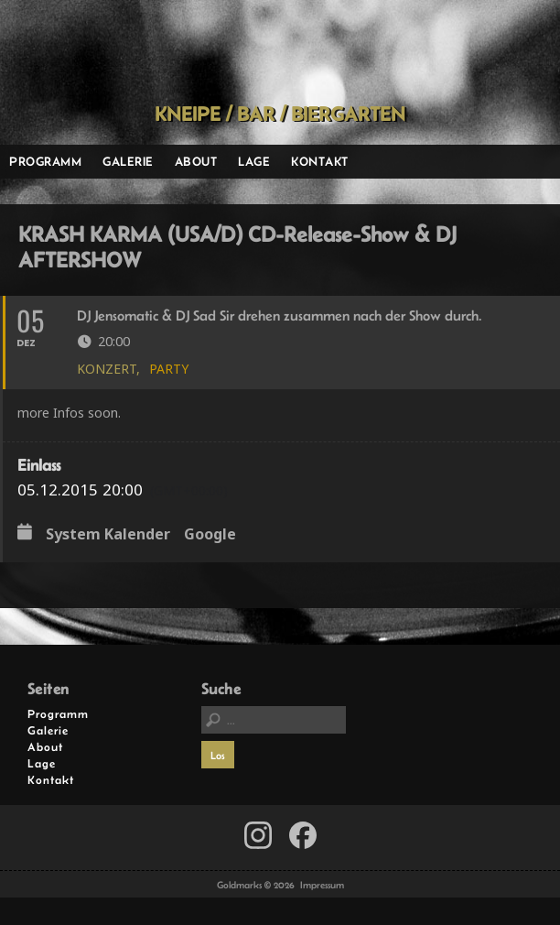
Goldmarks (275, 51)
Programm (45, 161)
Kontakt (320, 161)
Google (210, 535)
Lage (254, 161)
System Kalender (108, 535)
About (196, 161)
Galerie (128, 161)
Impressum (322, 885)
